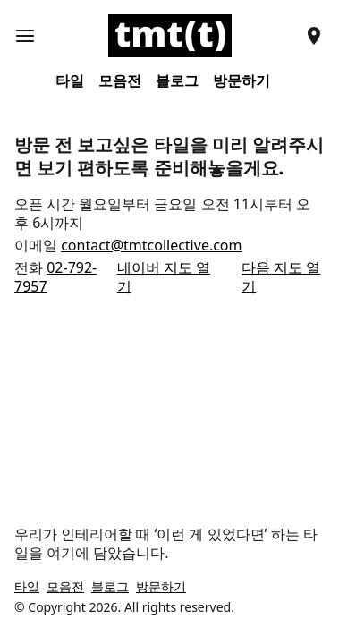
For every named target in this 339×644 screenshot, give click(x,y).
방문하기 (242, 81)
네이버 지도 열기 (164, 277)
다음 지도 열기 (281, 277)
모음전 (120, 81)
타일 (70, 81)
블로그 (177, 81)
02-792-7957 (55, 277)
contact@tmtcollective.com (151, 245)
